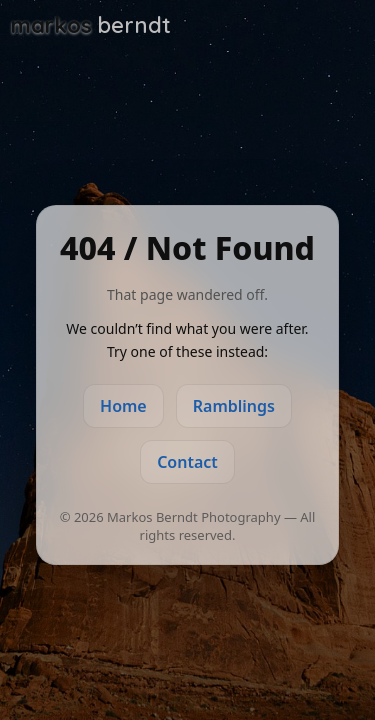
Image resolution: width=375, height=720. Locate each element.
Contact (187, 462)
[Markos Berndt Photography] (91, 25)
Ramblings (234, 406)
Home (123, 406)
